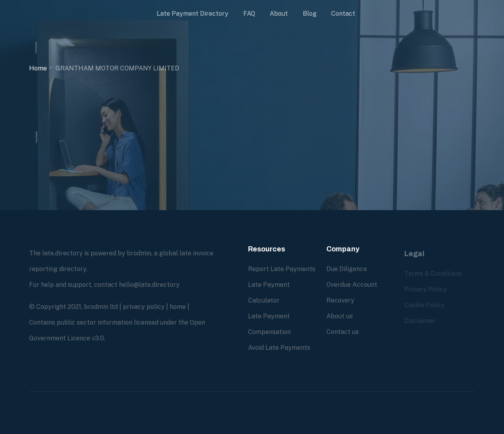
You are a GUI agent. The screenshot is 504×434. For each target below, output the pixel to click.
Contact (343, 14)
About (279, 14)
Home (38, 68)
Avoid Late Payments (279, 348)
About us (340, 316)
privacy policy (144, 307)
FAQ (249, 14)
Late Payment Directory (193, 14)
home (178, 307)
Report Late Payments (282, 269)
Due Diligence (347, 269)
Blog (310, 14)
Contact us (343, 332)
